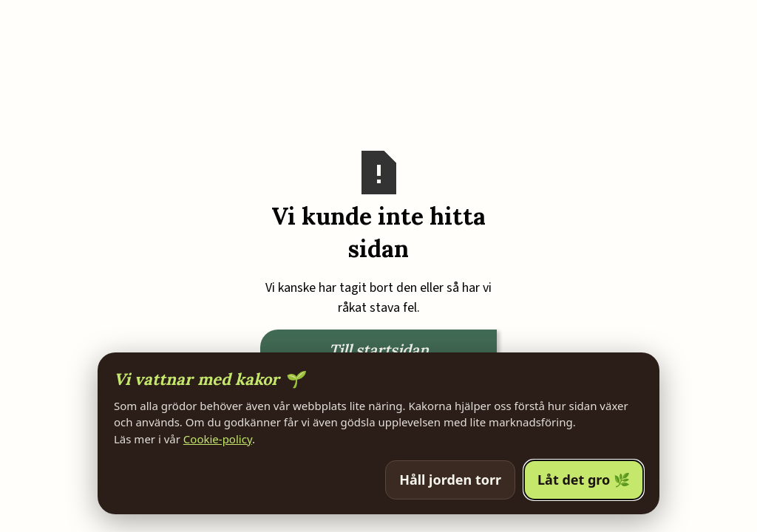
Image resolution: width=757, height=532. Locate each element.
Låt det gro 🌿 (584, 480)
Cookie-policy (218, 439)
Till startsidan (379, 350)
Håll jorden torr (450, 480)
